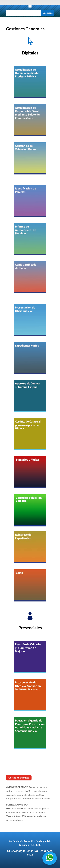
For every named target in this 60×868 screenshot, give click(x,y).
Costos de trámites (19, 778)
